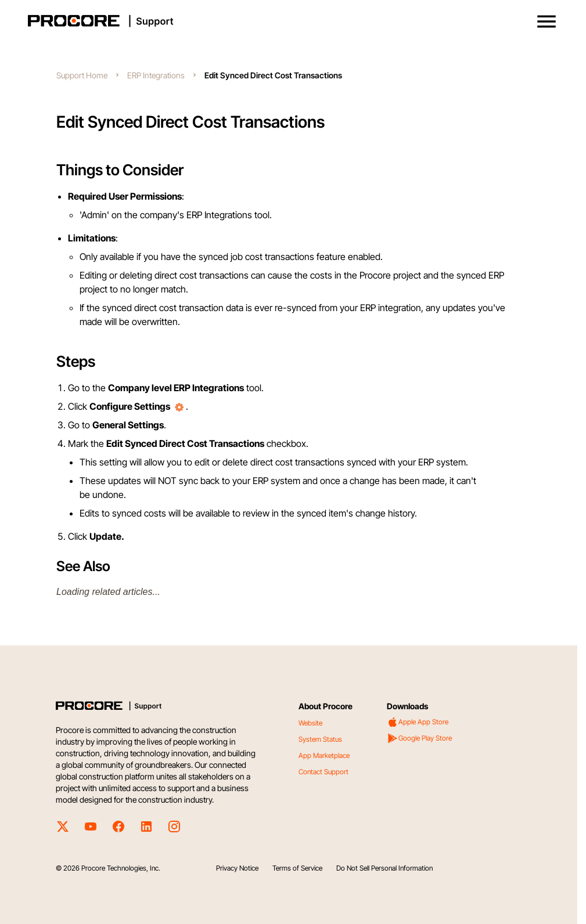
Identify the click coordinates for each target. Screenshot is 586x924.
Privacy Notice (237, 868)
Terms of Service (297, 868)
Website (310, 723)
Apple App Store (418, 722)
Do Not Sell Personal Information (384, 868)
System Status (320, 739)
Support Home (82, 75)
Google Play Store (419, 738)
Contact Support (323, 772)
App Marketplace (324, 755)
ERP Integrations (156, 75)
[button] (547, 21)
